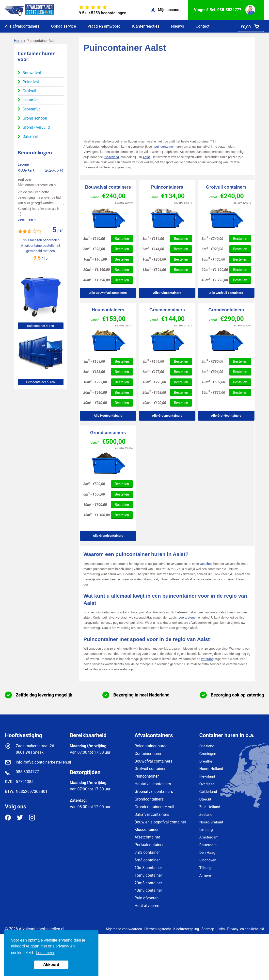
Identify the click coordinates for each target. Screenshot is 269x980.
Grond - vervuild (36, 127)
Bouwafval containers (108, 187)
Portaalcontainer (149, 845)
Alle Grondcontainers (226, 416)
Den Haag (207, 853)
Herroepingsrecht (158, 929)
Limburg (206, 830)
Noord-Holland (211, 769)
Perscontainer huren (40, 382)
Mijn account (166, 10)
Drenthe (206, 761)
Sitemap (208, 929)
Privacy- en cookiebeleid (246, 929)
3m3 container (147, 852)
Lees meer (45, 953)
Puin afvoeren (147, 898)
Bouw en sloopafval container (160, 822)
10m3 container (148, 868)
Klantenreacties (146, 26)
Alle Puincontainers (167, 293)
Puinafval (31, 82)
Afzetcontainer (147, 837)
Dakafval (30, 136)
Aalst (146, 157)
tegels (182, 617)
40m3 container (148, 890)
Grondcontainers (226, 310)
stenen (192, 617)
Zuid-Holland (210, 807)
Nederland (112, 157)
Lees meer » (27, 203)
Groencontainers (167, 310)
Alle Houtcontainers (108, 416)
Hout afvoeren (147, 906)
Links (221, 929)
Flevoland (207, 776)
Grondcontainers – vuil (154, 807)
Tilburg (205, 868)
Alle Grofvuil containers (226, 293)
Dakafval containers (152, 814)
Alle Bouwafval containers (108, 293)
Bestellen (122, 239)
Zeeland (206, 815)
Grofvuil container (150, 769)
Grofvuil (29, 91)
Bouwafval (32, 73)
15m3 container (148, 875)
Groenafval (32, 109)
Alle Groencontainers (167, 416)
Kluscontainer (147, 829)
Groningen (208, 754)
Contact (203, 26)
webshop (206, 564)
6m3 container (147, 860)
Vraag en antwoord (104, 26)
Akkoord (51, 965)
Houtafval (31, 100)
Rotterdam (208, 845)
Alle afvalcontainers (22, 26)
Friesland (207, 746)
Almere (205, 875)
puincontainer (164, 147)
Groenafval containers (154, 792)
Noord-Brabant (211, 822)
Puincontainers (167, 187)
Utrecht (205, 799)
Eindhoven (208, 860)
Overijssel (207, 784)
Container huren (149, 754)
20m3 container (148, 883)
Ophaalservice (64, 26)
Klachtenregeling (186, 929)
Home (19, 41)
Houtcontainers (108, 310)
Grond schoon (35, 118)
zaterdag (207, 659)
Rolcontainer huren (40, 326)
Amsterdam (209, 837)
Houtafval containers (153, 784)
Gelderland (208, 792)
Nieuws (178, 26)
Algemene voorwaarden (124, 929)
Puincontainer (147, 776)
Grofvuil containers (226, 187)
